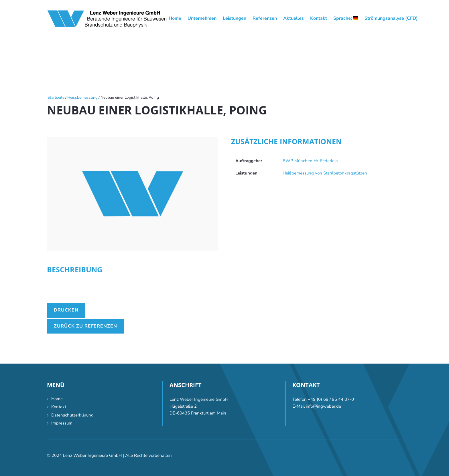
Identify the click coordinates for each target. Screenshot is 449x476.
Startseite (56, 97)
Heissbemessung (82, 97)
